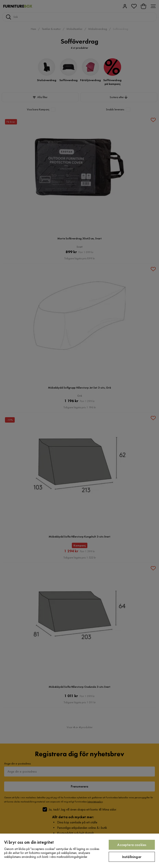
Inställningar (132, 857)
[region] (79, 851)
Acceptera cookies (132, 845)
